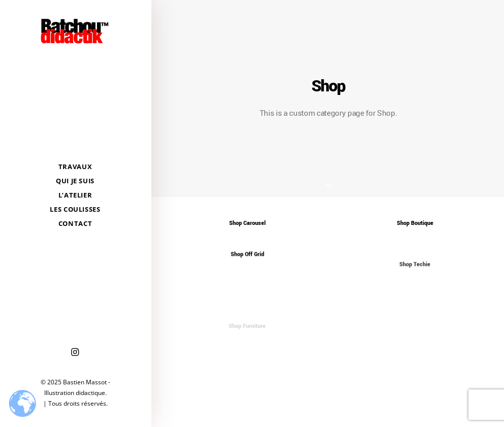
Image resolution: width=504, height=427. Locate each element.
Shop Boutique (415, 223)
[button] (75, 352)
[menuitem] (75, 352)
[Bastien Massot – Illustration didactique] (75, 31)
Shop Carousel (247, 223)
